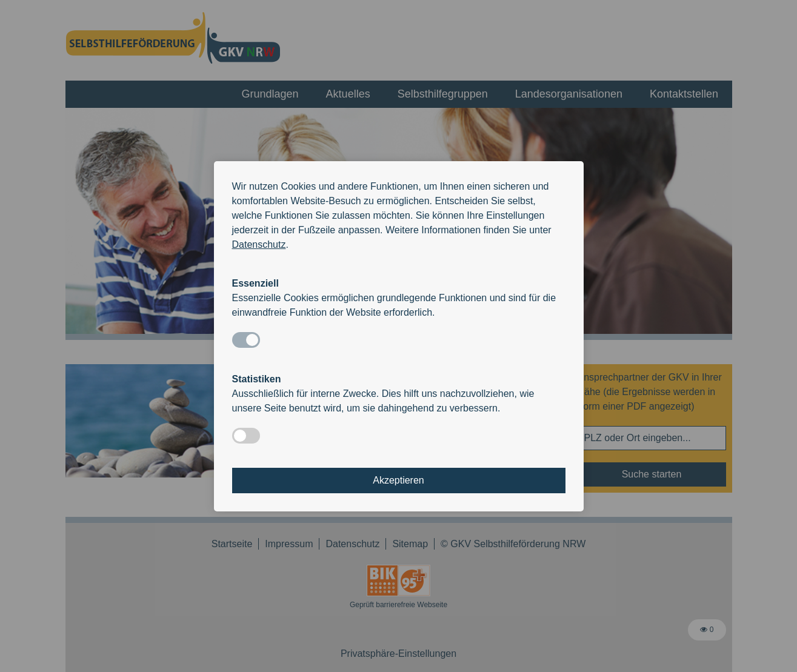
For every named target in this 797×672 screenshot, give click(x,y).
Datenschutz (259, 245)
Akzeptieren (399, 480)
